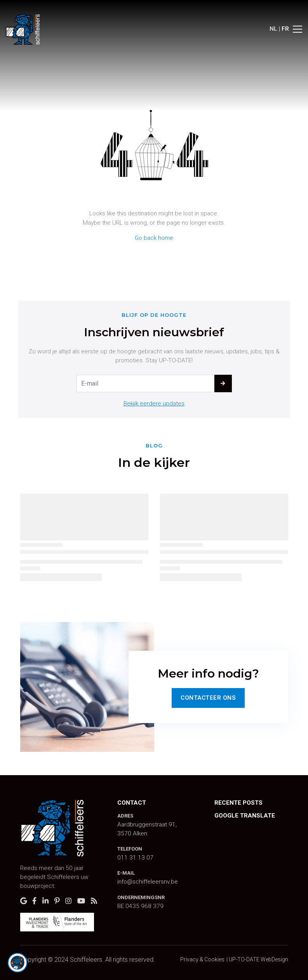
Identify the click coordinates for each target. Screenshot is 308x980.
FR (285, 29)
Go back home (154, 238)
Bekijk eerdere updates (154, 404)
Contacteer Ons (208, 698)
